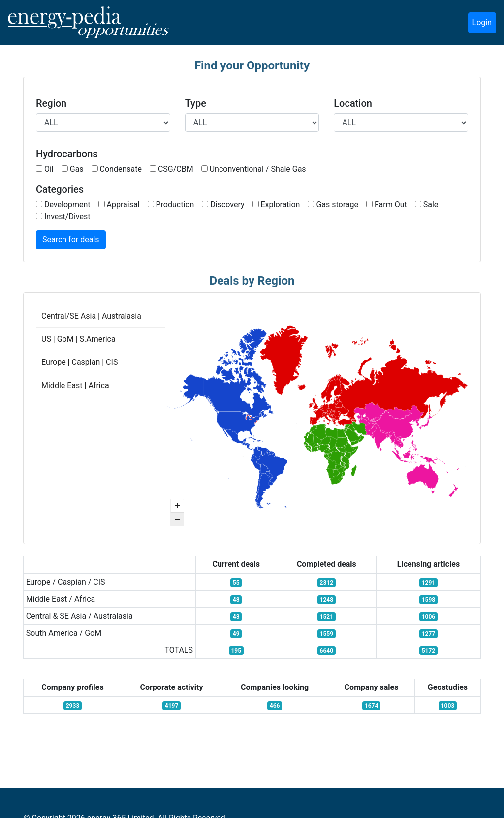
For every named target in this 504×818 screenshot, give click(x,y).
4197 (172, 706)
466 (275, 706)
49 (236, 634)
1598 (429, 600)
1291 (429, 583)
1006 (429, 617)
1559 (327, 634)
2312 (327, 583)
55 (236, 583)
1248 (327, 600)
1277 (429, 634)
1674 (372, 706)
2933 (73, 706)
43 (236, 617)
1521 (327, 617)
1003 (448, 706)
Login (482, 22)
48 (236, 600)
